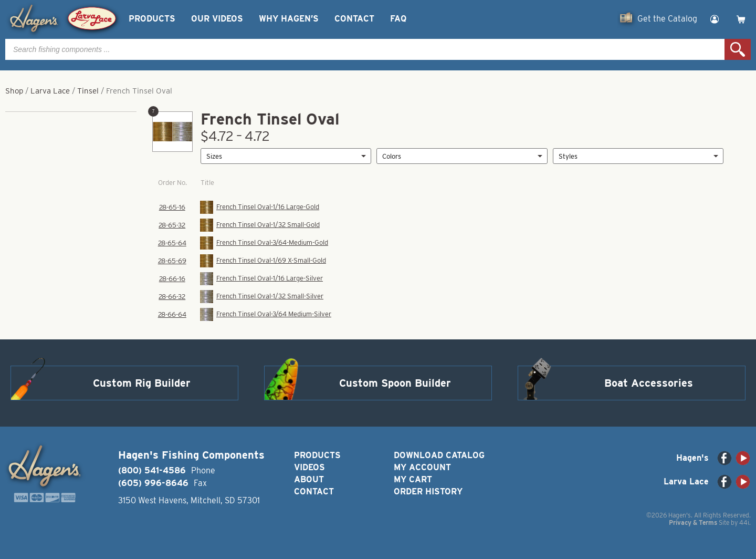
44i (744, 522)
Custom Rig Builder (142, 383)
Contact (354, 19)
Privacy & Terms (693, 522)
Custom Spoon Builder (395, 383)
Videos (309, 467)
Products (152, 19)
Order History (428, 491)
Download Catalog (439, 455)
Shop (14, 91)
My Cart (413, 479)
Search (738, 49)
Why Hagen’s (289, 19)
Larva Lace (50, 91)
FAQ (398, 19)
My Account (422, 467)
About (309, 479)
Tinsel (88, 91)
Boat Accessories (649, 383)
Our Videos (217, 19)
